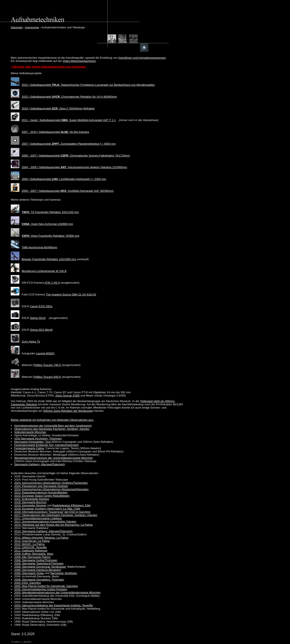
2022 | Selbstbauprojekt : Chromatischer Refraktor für (59, 97)
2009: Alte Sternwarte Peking (32, 557)
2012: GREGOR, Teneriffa (30, 547)
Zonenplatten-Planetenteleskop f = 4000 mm (88, 144)
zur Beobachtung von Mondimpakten (132, 85)
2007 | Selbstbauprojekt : (41, 144)
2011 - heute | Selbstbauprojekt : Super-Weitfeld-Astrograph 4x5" (65, 120)
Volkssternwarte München (30, 432)
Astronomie (32, 27)
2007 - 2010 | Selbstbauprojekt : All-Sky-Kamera (55, 132)
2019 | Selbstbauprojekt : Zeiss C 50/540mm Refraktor (58, 108)
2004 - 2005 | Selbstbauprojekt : (45, 167)
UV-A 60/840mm (107, 97)
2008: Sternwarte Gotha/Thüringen (36, 560)
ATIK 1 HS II (52, 283)
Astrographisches (79, 167)
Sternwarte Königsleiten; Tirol (32, 442)
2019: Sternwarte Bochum (30, 502)
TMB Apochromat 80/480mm (39, 247)
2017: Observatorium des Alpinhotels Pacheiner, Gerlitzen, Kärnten (56, 515)
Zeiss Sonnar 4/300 (67, 396)
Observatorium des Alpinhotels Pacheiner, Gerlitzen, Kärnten (52, 429)
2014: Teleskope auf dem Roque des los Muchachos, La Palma (53, 525)
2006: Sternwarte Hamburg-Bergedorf (38, 570)
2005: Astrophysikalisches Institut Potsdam (41, 589)
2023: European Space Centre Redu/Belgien (42, 496)
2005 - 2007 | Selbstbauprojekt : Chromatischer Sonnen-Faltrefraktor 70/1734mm (76, 156)
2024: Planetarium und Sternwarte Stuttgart (41, 486)
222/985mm (119, 167)
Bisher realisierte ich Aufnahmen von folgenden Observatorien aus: (53, 420)
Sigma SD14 (38, 318)
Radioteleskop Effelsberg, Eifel (72, 505)
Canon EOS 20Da (41, 306)
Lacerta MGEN (45, 353)
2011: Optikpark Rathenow (31, 551)
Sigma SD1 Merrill (41, 330)
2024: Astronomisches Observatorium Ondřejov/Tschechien (51, 483)
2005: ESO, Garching (28, 583)
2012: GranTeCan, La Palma (32, 541)
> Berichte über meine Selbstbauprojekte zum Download (48, 67)
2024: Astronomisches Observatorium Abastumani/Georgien (51, 489)
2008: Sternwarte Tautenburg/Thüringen (39, 563)
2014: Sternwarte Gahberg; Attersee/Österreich (43, 531)
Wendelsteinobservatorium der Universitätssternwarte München (53, 458)
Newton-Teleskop (101, 167)
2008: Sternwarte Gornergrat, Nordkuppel (40, 567)
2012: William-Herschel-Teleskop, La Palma (41, 538)
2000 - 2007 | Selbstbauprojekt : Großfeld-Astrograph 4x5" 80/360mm (68, 191)
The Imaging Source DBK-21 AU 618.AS (71, 294)
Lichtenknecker (46, 271)
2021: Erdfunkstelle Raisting (32, 499)
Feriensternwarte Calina (29, 448)
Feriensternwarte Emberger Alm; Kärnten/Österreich (46, 445)
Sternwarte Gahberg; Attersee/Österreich (40, 464)
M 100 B (61, 271)
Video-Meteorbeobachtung (79, 61)
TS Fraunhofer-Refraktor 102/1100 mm (55, 212)
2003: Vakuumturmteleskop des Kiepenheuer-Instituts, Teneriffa (53, 605)
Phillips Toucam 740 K (47, 365)
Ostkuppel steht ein (153, 401)
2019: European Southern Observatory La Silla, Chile (47, 509)
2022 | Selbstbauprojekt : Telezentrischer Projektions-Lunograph (65, 85)
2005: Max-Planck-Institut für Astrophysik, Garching (46, 586)
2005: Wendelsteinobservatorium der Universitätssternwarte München (57, 593)
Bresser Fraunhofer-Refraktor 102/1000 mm (49, 259)
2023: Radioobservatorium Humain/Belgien (41, 493)
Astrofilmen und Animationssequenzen (142, 58)
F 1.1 (112, 120)
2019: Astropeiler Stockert (30, 505)
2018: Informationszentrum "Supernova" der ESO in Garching (52, 512)
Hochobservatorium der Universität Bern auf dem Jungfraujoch (53, 426)
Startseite (17, 27)
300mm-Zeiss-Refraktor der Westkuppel (68, 411)
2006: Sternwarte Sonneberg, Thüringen (39, 580)
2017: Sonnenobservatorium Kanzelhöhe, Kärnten (45, 522)
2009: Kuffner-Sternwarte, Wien (34, 554)
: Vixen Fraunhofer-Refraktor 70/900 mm (51, 236)
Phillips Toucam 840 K (47, 377)
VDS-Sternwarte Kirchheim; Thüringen (38, 439)
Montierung (29, 271)
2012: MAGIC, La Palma (29, 544)
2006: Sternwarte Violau (29, 573)
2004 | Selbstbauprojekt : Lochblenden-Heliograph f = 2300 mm (64, 179)
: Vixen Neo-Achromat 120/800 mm (47, 224)
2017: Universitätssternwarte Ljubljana (38, 518)
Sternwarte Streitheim (64, 573)
